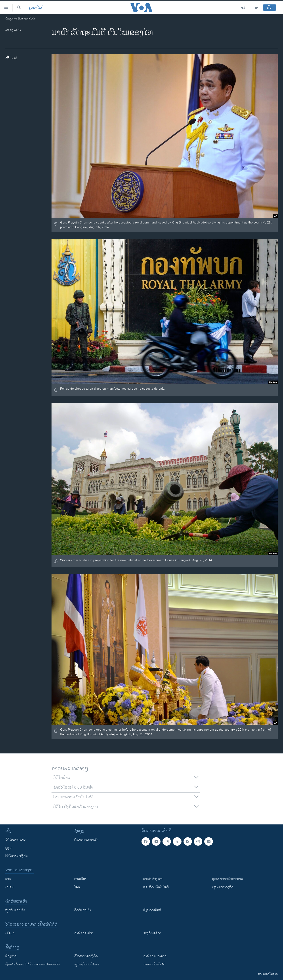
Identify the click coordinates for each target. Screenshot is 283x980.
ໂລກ (77, 887)
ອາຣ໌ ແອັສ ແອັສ (84, 933)
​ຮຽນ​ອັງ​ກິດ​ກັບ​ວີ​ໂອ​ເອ (87, 964)
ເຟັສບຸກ (10, 933)
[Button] (11, 59)
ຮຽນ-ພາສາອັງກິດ (223, 887)
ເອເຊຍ (9, 887)
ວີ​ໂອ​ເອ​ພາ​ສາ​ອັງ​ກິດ (86, 956)
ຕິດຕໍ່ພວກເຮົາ (83, 910)
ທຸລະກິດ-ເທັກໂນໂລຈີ (156, 887)
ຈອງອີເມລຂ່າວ (152, 933)
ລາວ (8, 879)
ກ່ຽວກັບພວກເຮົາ (15, 910)
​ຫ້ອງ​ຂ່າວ (11, 956)
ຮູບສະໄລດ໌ (36, 8)
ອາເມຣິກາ (80, 879)
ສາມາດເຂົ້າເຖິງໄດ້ (154, 964)
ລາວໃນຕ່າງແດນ (153, 879)
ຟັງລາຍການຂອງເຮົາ (86, 840)
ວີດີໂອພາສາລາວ (15, 840)
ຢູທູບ (8, 848)
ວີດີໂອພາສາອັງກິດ (16, 856)
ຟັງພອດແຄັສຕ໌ (152, 910)
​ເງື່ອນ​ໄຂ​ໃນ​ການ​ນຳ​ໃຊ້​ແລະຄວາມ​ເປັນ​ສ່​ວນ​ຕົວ (33, 964)
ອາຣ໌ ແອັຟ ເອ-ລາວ (155, 956)
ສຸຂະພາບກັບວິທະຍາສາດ (228, 879)
